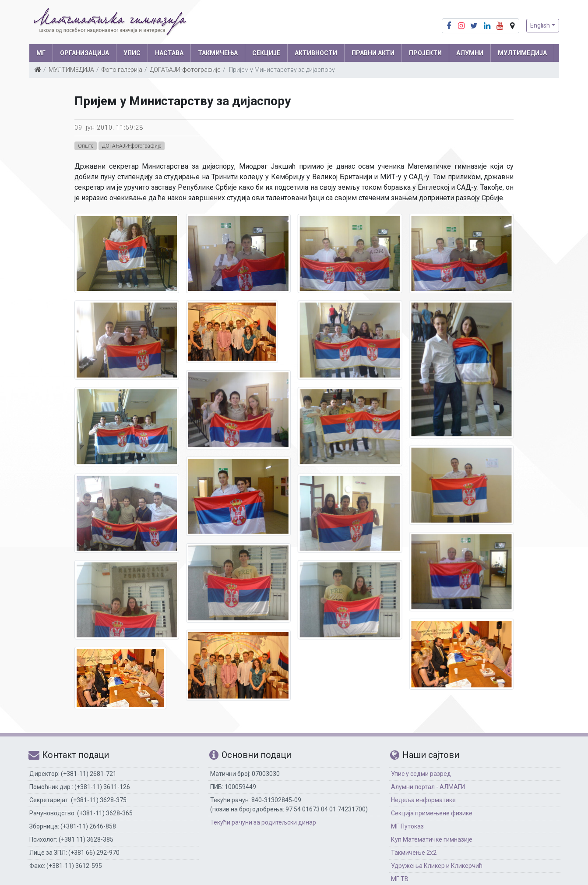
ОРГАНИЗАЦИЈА (85, 53)
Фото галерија (122, 70)
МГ (41, 53)
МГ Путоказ (407, 826)
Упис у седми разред (421, 774)
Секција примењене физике (432, 813)
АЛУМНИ (470, 53)
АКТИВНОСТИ (316, 53)
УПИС (132, 53)
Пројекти (425, 53)
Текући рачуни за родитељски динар (263, 822)
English (540, 25)
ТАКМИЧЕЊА (218, 53)
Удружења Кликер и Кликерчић (437, 866)
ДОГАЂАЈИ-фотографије (185, 70)
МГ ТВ (400, 879)
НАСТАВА (169, 53)
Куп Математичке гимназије (432, 839)
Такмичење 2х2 (414, 853)
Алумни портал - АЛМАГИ (428, 787)
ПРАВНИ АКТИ (373, 53)
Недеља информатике (423, 800)
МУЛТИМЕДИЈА (522, 53)
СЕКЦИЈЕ (266, 53)
